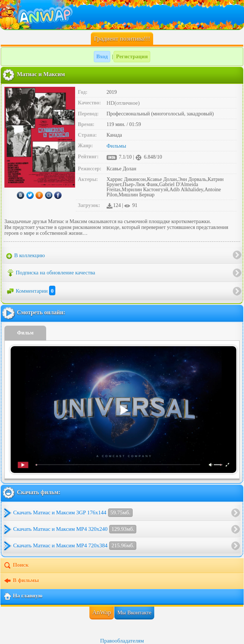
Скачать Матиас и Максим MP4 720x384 (75, 546)
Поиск (16, 566)
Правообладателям (122, 641)
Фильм (25, 333)
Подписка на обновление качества (51, 273)
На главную (23, 596)
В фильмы (21, 581)
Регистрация (132, 56)
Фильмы (117, 146)
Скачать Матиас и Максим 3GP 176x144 (73, 513)
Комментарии (31, 291)
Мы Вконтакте (134, 612)
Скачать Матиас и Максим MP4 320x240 (75, 529)
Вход (102, 56)
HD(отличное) (123, 103)
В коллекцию (26, 256)
